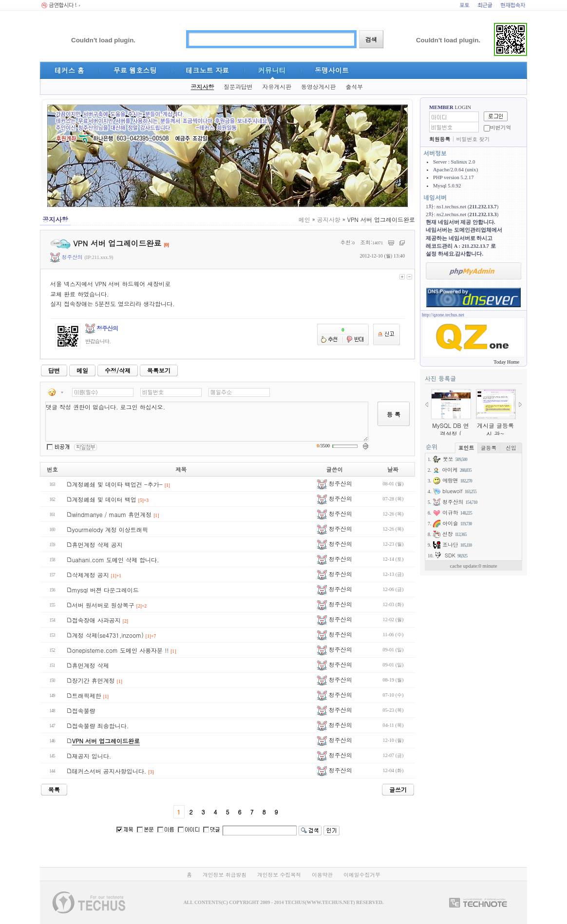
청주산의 (66, 257)
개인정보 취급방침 (225, 875)
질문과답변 (238, 87)
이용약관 (322, 875)
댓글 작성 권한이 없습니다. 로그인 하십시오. (207, 422)
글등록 (489, 448)
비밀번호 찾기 (473, 139)
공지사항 (203, 87)
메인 (304, 219)
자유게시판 (277, 87)
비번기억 (501, 127)
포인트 (466, 448)
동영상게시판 (318, 87)
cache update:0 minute (473, 566)
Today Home (506, 362)
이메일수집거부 (362, 875)
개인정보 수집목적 (279, 875)
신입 (511, 448)
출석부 (354, 87)
